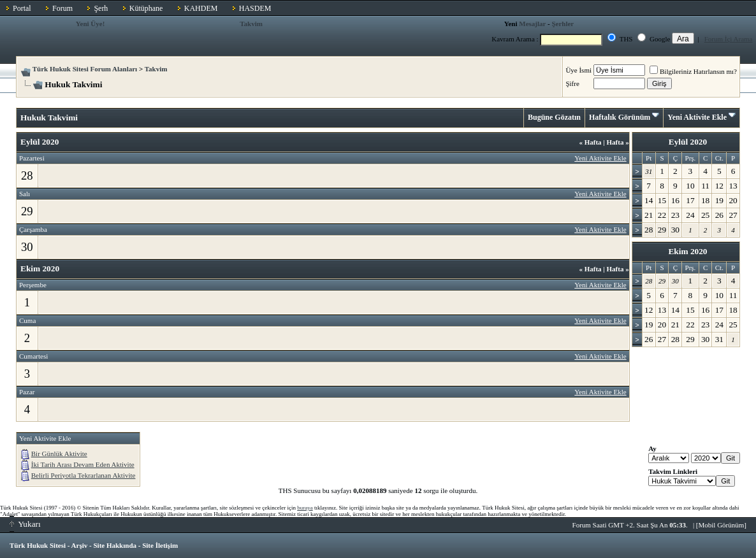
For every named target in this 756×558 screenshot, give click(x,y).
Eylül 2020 (688, 142)
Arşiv (80, 545)
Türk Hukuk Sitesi (38, 545)
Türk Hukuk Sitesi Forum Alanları (85, 69)
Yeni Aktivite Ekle (697, 117)
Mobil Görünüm (722, 525)
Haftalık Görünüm (620, 117)
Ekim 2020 (687, 251)
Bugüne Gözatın (554, 117)
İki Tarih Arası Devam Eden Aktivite (83, 464)
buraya (305, 508)
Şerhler (563, 24)
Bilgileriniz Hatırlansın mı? (693, 71)
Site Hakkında (115, 545)
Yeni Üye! (91, 24)
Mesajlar (532, 24)
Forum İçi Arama (729, 39)
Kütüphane (146, 8)
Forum (62, 8)
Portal (22, 8)
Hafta (590, 142)
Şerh (101, 8)
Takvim (251, 24)
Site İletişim (160, 545)
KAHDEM (201, 8)
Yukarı (25, 524)
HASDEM (255, 8)
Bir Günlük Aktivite (59, 454)
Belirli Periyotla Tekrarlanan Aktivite (84, 475)
